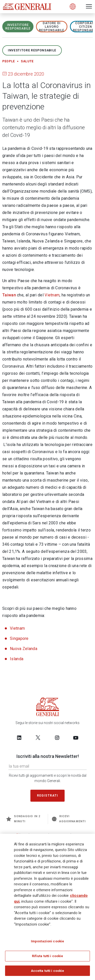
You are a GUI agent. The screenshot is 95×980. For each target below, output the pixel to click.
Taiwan (9, 295)
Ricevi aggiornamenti (69, 819)
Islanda (17, 659)
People (9, 61)
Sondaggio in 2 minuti (23, 819)
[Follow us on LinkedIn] (19, 738)
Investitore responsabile (18, 27)
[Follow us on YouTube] (76, 738)
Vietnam (52, 295)
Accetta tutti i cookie (48, 972)
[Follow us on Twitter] (38, 738)
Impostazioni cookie (48, 943)
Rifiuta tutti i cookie (48, 957)
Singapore (19, 638)
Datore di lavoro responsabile (52, 27)
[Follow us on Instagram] (57, 738)
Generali (11, 835)
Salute (27, 61)
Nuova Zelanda (24, 649)
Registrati (48, 796)
